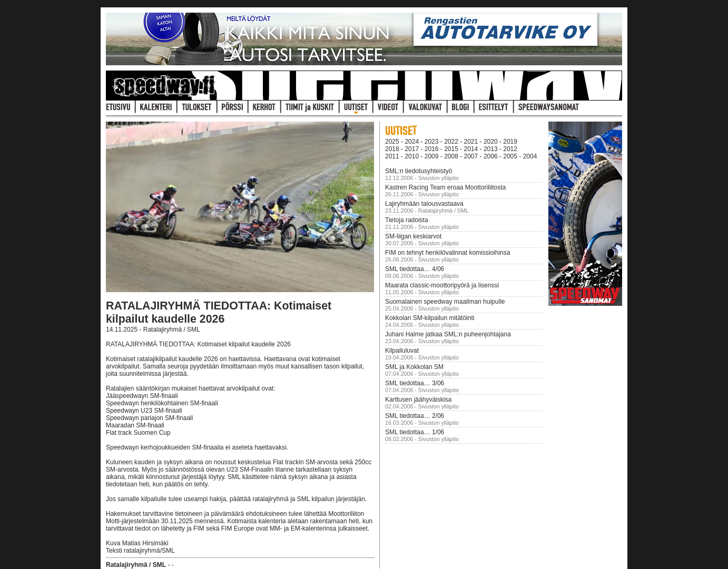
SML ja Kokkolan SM (414, 367)
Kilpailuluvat (402, 351)
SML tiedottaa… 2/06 (415, 416)
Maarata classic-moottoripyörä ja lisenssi (442, 285)
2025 (392, 142)
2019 (510, 142)
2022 (451, 142)
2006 (491, 156)
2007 (471, 156)
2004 (530, 156)
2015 (451, 149)
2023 (432, 142)
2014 (471, 149)
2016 (432, 149)
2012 (510, 149)
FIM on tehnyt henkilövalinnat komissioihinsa (447, 253)
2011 (392, 156)
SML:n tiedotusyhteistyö (419, 171)
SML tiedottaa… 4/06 (415, 269)
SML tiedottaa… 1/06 (415, 432)
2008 (451, 156)
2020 (491, 142)
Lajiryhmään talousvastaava (424, 204)
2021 (471, 142)
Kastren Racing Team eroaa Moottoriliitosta (445, 187)
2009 (432, 156)
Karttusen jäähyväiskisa (418, 400)
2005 (510, 156)
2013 (491, 149)
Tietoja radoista (407, 220)
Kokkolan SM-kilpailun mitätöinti (430, 318)
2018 (392, 149)
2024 (412, 142)
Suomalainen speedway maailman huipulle (445, 302)
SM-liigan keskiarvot (413, 236)
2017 (412, 149)
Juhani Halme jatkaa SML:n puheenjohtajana (448, 334)
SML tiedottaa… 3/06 (415, 383)
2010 (412, 156)
